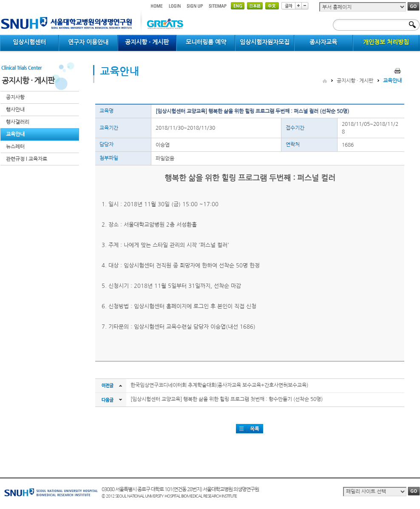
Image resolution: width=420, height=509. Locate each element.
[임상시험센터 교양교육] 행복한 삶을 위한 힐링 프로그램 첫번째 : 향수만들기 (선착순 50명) (227, 399)
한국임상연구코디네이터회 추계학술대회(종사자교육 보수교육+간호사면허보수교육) (219, 385)
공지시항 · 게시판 (355, 81)
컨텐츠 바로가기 (0, 0)
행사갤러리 (18, 122)
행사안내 (15, 110)
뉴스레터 (15, 147)
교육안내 (15, 134)
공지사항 (15, 97)
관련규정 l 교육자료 (27, 159)
